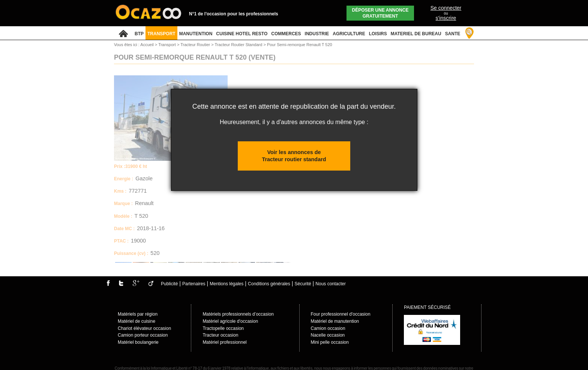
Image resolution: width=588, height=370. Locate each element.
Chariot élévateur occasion (144, 328)
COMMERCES (286, 34)
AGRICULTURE (349, 34)
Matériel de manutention (335, 321)
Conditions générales (269, 284)
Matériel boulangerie (138, 342)
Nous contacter (331, 284)
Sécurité (303, 284)
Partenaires (194, 284)
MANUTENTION (196, 34)
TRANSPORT (161, 34)
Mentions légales (226, 284)
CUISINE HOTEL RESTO (242, 34)
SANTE (453, 34)
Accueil (147, 45)
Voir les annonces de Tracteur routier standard (294, 156)
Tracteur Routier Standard (239, 45)
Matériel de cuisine (136, 321)
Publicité (169, 284)
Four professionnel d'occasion (341, 314)
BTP (139, 34)
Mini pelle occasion (330, 342)
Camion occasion (328, 328)
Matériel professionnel (224, 342)
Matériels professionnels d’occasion (238, 314)
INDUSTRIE (317, 34)
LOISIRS (378, 34)
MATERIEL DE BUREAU (416, 34)
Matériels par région (138, 314)
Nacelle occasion (328, 335)
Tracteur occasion (220, 335)
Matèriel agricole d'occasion (230, 321)
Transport (168, 45)
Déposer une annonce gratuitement (380, 13)
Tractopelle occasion (223, 328)
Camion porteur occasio (142, 335)
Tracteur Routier (196, 45)
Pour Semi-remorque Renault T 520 (300, 45)
